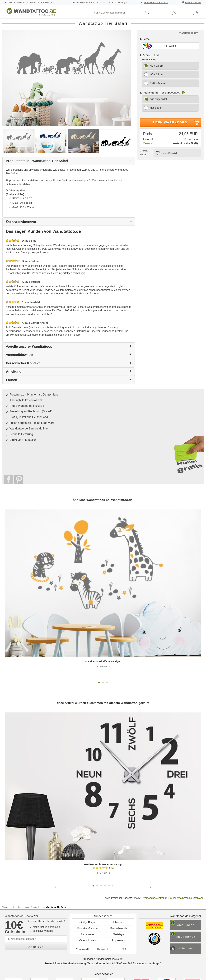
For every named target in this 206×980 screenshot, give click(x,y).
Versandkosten (87, 850)
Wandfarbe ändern (189, 47)
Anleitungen (189, 836)
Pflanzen (64, 22)
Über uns (119, 832)
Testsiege (119, 844)
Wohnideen (189, 861)
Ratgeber (195, 22)
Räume (10, 22)
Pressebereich (119, 838)
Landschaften (153, 22)
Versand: (148, 157)
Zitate (174, 22)
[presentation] (55, 804)
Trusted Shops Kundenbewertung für (77, 877)
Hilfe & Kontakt (193, 3)
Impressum (119, 850)
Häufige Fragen (87, 832)
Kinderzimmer (104, 22)
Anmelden (36, 855)
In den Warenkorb (175, 137)
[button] (99, 599)
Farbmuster (87, 844)
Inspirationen (189, 849)
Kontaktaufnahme (87, 838)
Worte (46, 22)
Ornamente (128, 22)
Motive (83, 22)
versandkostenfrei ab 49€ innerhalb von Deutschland (173, 815)
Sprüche (28, 22)
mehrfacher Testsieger (156, 3)
